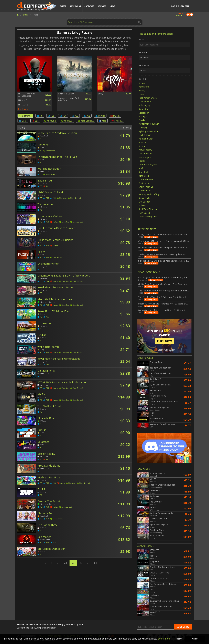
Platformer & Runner (149, 124)
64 (95, 563)
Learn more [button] (164, 639)
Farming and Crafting (149, 194)
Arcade (142, 146)
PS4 (63, 116)
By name (164, 43)
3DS (35, 121)
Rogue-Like (144, 176)
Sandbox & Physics (148, 164)
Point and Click (146, 139)
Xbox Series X (86, 121)
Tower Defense (146, 179)
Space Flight (144, 198)
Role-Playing (145, 105)
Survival (142, 142)
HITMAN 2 (23, 105)
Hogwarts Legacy (66, 94)
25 (81, 563)
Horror (142, 161)
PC (40, 116)
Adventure (144, 87)
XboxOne (50, 121)
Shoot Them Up (146, 187)
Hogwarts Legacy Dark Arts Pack (69, 99)
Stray (101, 94)
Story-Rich (144, 172)
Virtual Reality (145, 150)
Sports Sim (144, 113)
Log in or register (180, 6)
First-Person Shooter (148, 98)
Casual (142, 94)
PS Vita (100, 116)
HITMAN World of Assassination (27, 95)
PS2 (87, 116)
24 (73, 563)
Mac (103, 121)
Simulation (144, 109)
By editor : (164, 69)
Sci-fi (141, 168)
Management (145, 101)
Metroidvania (145, 191)
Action (142, 83)
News (112, 6)
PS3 (75, 116)
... (58, 563)
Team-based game (148, 216)
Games (63, 6)
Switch (115, 116)
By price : (164, 56)
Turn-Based (144, 213)
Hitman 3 (23, 100)
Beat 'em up (144, 183)
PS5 (51, 116)
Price (127, 128)
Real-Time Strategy (148, 209)
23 (65, 563)
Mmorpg (143, 128)
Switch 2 (117, 121)
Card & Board (145, 153)
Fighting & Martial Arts (150, 131)
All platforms (25, 116)
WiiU (23, 121)
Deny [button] (179, 639)
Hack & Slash (145, 135)
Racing (142, 90)
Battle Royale (145, 157)
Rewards (102, 6)
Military (142, 205)
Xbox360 (67, 121)
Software (89, 6)
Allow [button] (195, 639)
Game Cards (75, 6)
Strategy (143, 116)
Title (22, 128)
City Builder (144, 202)
